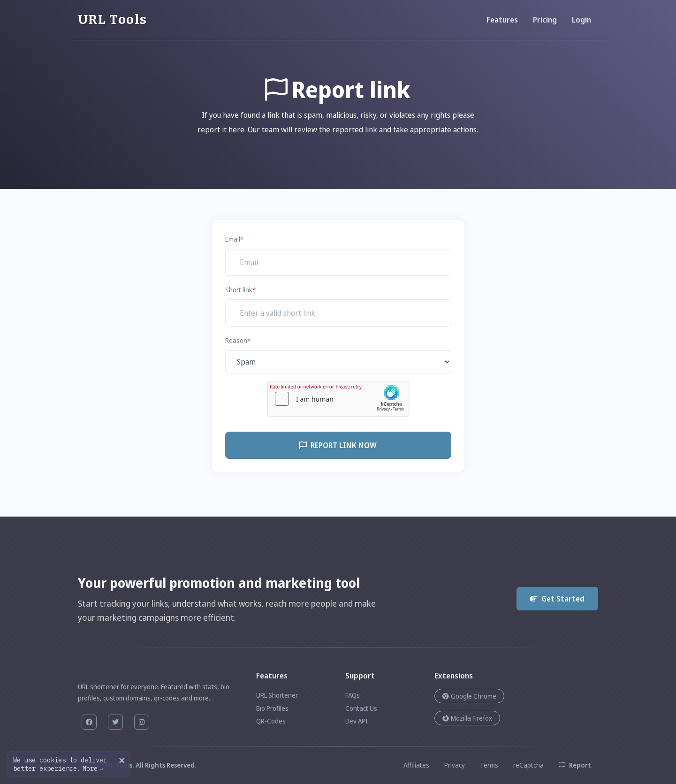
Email (234, 239)
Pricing (545, 20)
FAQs (353, 695)
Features (502, 20)
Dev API (357, 721)
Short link (240, 290)
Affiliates (416, 765)
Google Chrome (469, 696)
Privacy (455, 765)
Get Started (557, 599)
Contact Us (361, 708)
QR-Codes (271, 721)
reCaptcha (528, 765)
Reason (238, 340)
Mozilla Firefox (467, 718)
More (93, 769)
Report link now (338, 445)
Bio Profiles (272, 708)
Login (581, 20)
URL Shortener (277, 695)
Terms (489, 765)
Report (575, 765)
